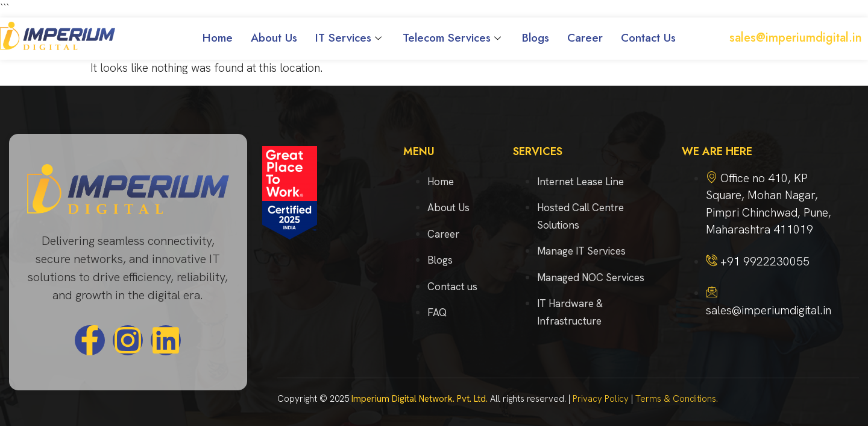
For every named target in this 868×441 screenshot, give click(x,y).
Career (585, 38)
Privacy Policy (601, 399)
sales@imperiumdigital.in (796, 38)
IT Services (350, 38)
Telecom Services (453, 38)
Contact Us (648, 38)
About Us (274, 38)
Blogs (536, 38)
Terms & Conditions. (677, 399)
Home (218, 38)
